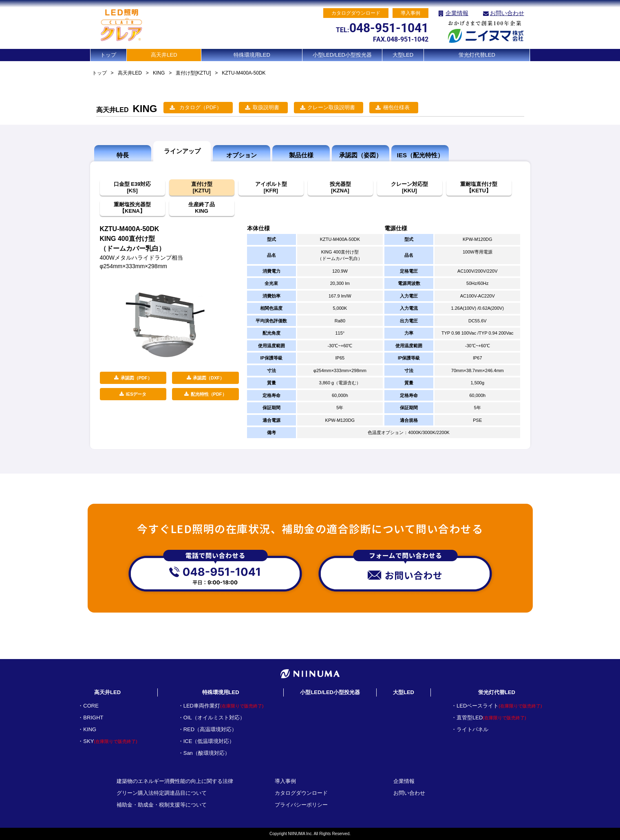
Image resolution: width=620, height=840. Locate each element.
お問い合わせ (507, 13)
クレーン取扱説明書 (331, 107)
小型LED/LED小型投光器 (342, 55)
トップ (108, 55)
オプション (242, 155)
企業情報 (457, 13)
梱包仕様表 (396, 107)
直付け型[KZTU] (193, 73)
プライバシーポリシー (301, 805)
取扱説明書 (266, 107)
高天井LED (164, 55)
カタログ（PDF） (201, 107)
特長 (123, 155)
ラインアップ (182, 151)
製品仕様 (301, 155)
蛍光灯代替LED (477, 55)
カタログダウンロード (301, 793)
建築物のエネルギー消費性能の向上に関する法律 (175, 781)
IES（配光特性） (420, 155)
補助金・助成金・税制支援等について (162, 805)
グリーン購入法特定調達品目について (162, 793)
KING (159, 73)
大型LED (403, 55)
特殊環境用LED (252, 55)
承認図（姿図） (361, 155)
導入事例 (285, 781)
